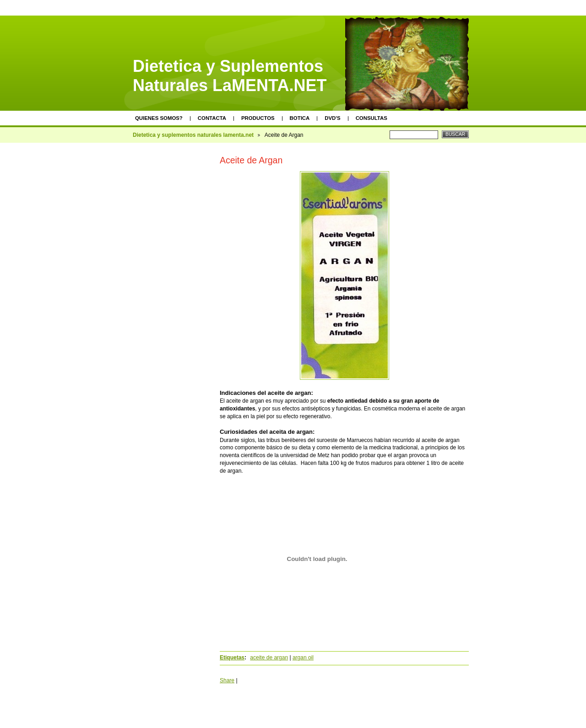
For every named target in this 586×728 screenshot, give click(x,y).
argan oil (303, 658)
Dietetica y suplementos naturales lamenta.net (193, 135)
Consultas (372, 118)
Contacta (212, 118)
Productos (258, 118)
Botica (300, 118)
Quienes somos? (159, 118)
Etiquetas (232, 658)
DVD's (332, 118)
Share (227, 680)
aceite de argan (269, 658)
